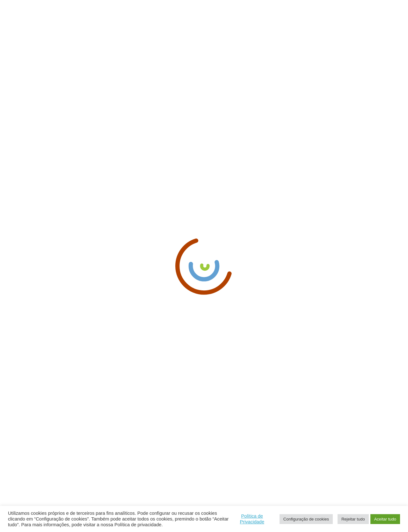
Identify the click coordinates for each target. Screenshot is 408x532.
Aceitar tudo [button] (385, 519)
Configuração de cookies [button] (306, 519)
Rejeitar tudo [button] (353, 519)
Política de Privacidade (252, 519)
